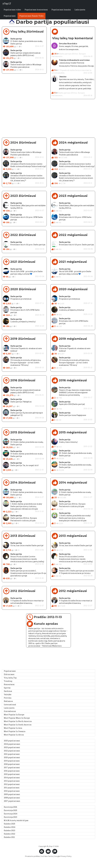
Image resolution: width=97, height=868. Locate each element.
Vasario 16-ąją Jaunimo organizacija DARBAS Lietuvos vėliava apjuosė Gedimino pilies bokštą (75, 392)
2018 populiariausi (12, 764)
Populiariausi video (12, 10)
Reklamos (8, 701)
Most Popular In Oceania (15, 731)
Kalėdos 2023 (9, 830)
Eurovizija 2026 (10, 807)
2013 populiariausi (12, 781)
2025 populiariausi (12, 741)
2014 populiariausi (12, 778)
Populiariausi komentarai (36, 10)
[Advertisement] (48, 120)
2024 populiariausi (12, 744)
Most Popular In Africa (14, 735)
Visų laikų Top (10, 678)
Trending (8, 681)
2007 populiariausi (12, 801)
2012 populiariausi (12, 784)
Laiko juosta (80, 10)
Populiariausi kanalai (61, 10)
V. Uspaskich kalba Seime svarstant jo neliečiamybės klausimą (27, 602)
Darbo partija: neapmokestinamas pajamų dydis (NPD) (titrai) (25, 54)
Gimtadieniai (10, 711)
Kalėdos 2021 (9, 837)
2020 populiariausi (12, 757)
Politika (8, 698)
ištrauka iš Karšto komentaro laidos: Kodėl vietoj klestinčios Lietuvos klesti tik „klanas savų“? (28, 178)
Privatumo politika (32, 856)
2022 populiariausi (12, 751)
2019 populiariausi (12, 761)
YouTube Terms (47, 856)
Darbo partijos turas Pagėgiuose (73, 415)
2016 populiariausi (12, 771)
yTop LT (7, 3)
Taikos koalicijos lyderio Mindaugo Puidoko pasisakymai (26, 66)
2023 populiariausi (12, 747)
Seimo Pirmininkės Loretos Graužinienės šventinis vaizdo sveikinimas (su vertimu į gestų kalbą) (27, 559)
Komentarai (9, 684)
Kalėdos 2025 (9, 824)
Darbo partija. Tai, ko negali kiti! (25, 465)
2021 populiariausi (12, 754)
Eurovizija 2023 (10, 817)
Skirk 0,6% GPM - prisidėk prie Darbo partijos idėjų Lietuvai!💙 (27, 273)
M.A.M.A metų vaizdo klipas (16, 820)
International (10, 705)
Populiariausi (10, 16)
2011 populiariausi (12, 788)
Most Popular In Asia (13, 728)
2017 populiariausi (12, 767)
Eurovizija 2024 (11, 814)
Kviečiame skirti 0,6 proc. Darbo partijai (28, 245)
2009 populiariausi (12, 794)
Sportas (7, 688)
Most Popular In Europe (14, 715)
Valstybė (8, 694)
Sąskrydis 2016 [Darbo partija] (72, 404)
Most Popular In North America (18, 721)
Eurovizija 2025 (10, 810)
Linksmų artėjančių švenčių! (23, 322)
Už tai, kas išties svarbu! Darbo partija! (27, 545)
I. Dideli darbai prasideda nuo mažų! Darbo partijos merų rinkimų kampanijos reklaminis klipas (26, 506)
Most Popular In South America (18, 725)
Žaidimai (8, 691)
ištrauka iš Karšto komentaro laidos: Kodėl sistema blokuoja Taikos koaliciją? (28, 165)
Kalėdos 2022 (9, 834)
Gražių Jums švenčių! (68, 442)
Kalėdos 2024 (10, 827)
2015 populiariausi (12, 774)
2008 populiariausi (12, 798)
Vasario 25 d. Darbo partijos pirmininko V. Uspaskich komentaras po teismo (76, 572)
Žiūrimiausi (9, 674)
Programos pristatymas (21, 299)
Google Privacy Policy (63, 856)
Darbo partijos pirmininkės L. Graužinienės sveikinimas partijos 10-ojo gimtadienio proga (28, 573)
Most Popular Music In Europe (17, 718)
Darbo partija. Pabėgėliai (21, 402)
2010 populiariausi (12, 791)
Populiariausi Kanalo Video (32, 16)
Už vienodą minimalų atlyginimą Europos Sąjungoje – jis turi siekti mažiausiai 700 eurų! (26, 363)
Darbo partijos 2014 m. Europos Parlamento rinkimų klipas (24, 519)
